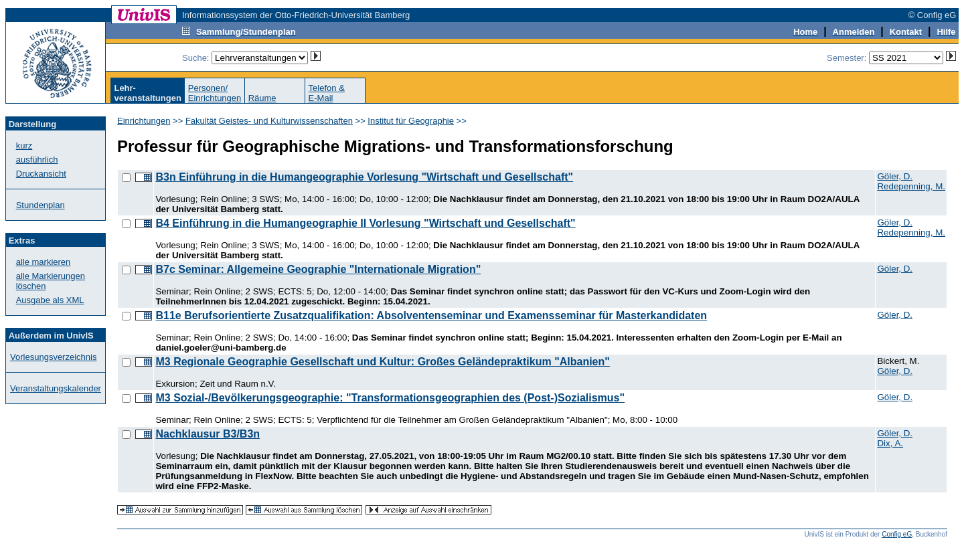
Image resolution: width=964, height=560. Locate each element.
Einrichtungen (144, 121)
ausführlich (37, 160)
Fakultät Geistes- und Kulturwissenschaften (269, 121)
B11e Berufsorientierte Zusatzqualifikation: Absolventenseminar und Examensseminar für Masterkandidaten (431, 315)
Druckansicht (41, 174)
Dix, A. (890, 443)
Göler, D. (895, 176)
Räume (262, 98)
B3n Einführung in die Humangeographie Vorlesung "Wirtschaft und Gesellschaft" (364, 177)
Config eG (897, 534)
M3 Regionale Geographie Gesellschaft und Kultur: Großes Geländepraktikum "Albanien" (382, 362)
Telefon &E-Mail (327, 93)
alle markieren (44, 262)
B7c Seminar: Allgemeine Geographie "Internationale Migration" (318, 269)
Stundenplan (41, 205)
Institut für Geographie (411, 121)
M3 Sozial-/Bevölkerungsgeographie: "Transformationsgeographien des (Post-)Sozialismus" (390, 398)
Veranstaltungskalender (56, 388)
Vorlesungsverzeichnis (53, 357)
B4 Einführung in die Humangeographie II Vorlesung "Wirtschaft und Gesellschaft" (365, 223)
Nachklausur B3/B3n (208, 434)
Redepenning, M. (911, 186)
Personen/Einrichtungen (215, 93)
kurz (24, 146)
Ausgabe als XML (50, 300)
